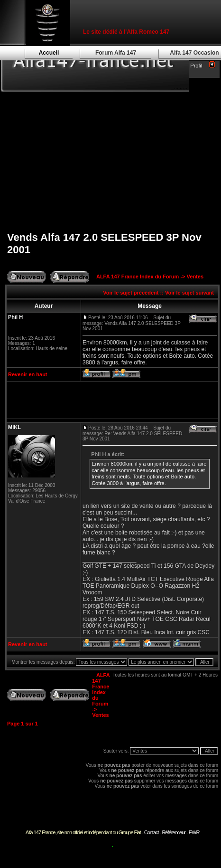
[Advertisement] (112, 154)
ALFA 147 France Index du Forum (138, 277)
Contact (152, 832)
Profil (196, 66)
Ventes (195, 277)
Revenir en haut (28, 374)
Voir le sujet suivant (189, 293)
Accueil (49, 53)
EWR (194, 832)
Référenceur (174, 832)
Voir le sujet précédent (131, 293)
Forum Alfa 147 (116, 53)
